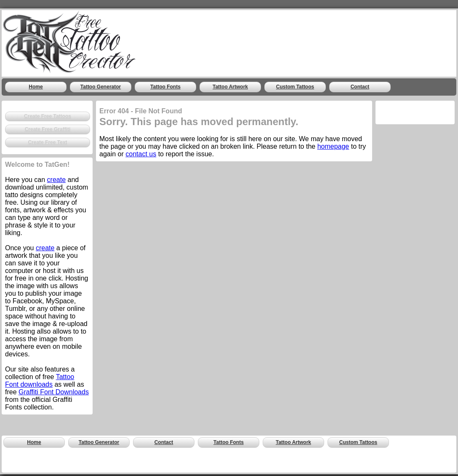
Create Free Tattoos (48, 116)
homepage (333, 146)
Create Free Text (47, 142)
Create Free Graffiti (48, 129)
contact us (141, 154)
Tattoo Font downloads (40, 381)
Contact (360, 87)
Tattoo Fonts (165, 87)
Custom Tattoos (295, 87)
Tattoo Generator (101, 87)
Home (36, 87)
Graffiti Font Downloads (54, 392)
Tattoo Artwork (230, 87)
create (56, 180)
